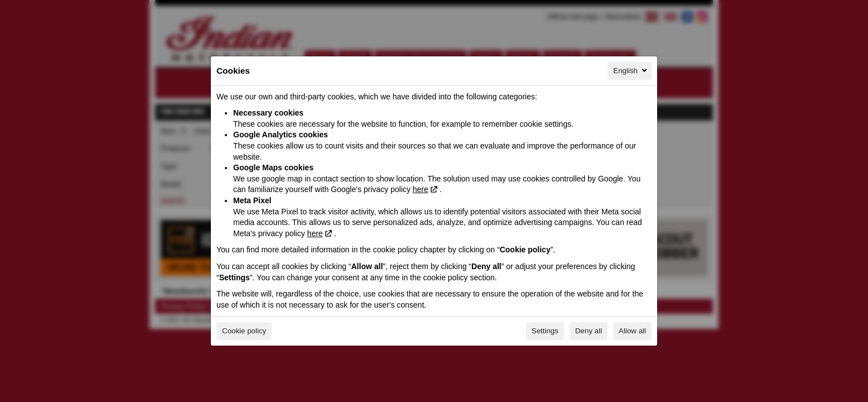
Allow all (632, 331)
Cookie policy (244, 331)
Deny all (589, 331)
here (421, 189)
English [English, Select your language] (631, 70)
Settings (545, 331)
